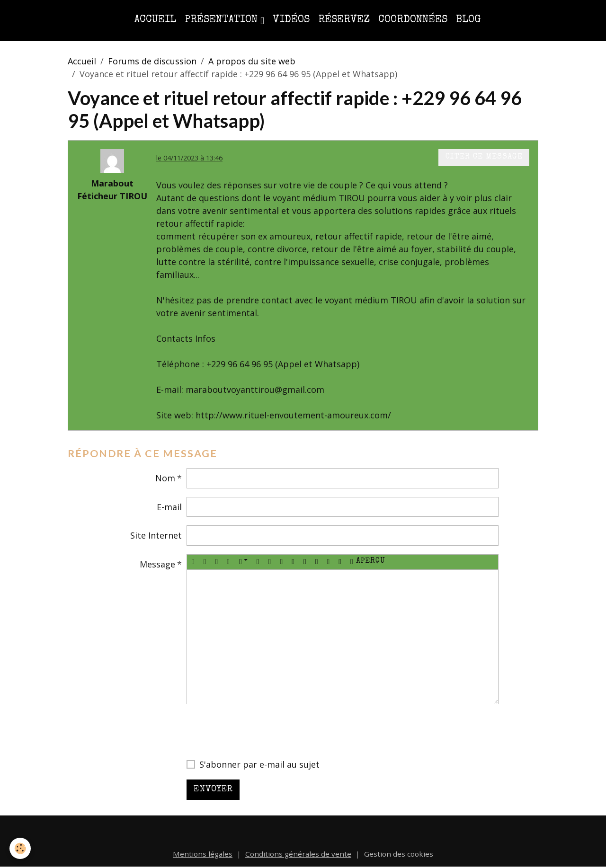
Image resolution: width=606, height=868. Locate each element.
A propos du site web (252, 61)
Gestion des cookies (399, 854)
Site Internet (156, 535)
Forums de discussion (152, 61)
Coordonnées (413, 20)
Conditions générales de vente (298, 854)
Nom (165, 478)
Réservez (344, 20)
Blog (468, 20)
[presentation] (258, 731)
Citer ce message (484, 157)
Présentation (223, 20)
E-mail (169, 507)
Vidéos (291, 20)
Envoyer (213, 789)
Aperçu (368, 562)
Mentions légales (203, 854)
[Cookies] (20, 848)
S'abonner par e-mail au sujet (259, 764)
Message (157, 564)
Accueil (155, 20)
